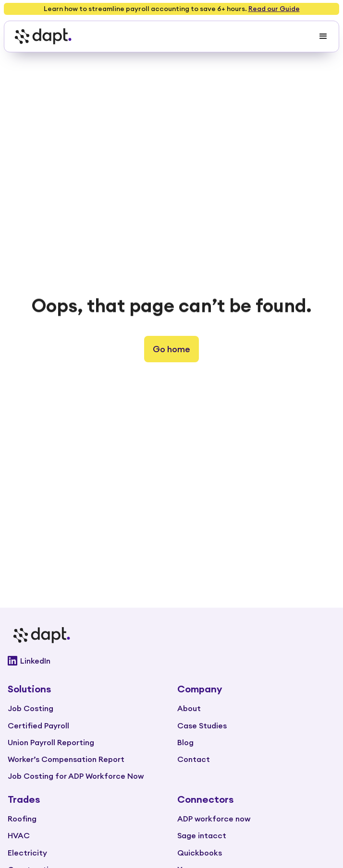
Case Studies (202, 725)
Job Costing (31, 708)
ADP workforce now (214, 819)
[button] (323, 36)
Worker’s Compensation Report (66, 759)
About (189, 708)
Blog (185, 742)
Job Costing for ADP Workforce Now (76, 776)
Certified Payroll (38, 725)
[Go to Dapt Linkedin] (171, 661)
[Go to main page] (171, 635)
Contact (194, 759)
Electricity (27, 853)
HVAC (19, 835)
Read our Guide (274, 9)
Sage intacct (202, 835)
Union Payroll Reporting (51, 742)
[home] (40, 36)
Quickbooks (200, 853)
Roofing (22, 819)
